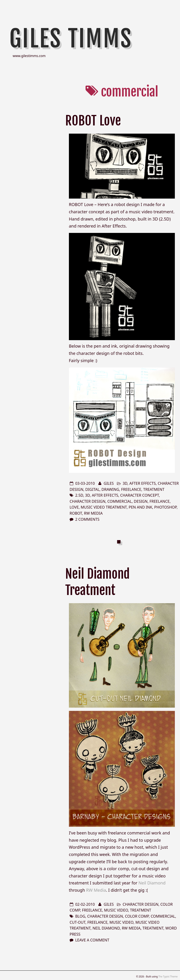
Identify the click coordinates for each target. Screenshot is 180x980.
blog (80, 916)
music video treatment (104, 507)
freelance (131, 489)
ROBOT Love (93, 121)
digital (92, 489)
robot (76, 513)
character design (88, 501)
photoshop (165, 507)
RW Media (93, 513)
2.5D (79, 495)
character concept (140, 495)
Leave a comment (92, 940)
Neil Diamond (152, 883)
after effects (143, 483)
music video (116, 910)
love (74, 507)
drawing (110, 489)
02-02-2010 (85, 904)
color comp (137, 916)
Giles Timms (71, 39)
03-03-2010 (85, 483)
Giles (109, 483)
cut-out (77, 922)
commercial (120, 501)
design (141, 501)
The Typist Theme (168, 976)
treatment (154, 489)
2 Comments (87, 519)
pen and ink (141, 507)
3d (125, 483)
